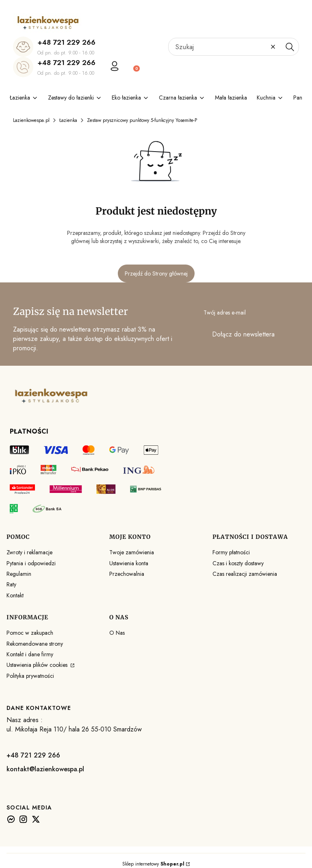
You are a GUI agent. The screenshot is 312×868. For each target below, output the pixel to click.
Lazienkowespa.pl (31, 120)
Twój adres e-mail (225, 312)
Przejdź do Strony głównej (156, 273)
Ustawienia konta (129, 563)
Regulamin (19, 574)
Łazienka (68, 120)
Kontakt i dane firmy (30, 654)
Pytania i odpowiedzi (31, 563)
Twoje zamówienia (132, 552)
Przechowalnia (127, 574)
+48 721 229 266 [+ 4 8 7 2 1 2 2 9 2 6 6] (66, 42)
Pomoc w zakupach (30, 633)
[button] (290, 47)
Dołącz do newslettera (243, 334)
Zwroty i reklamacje (29, 552)
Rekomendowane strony (35, 644)
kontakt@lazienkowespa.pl (45, 769)
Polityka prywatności (30, 676)
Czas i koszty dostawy (238, 563)
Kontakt (15, 595)
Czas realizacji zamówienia (245, 574)
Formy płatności (231, 552)
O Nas (117, 633)
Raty (11, 584)
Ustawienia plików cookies (38, 665)
